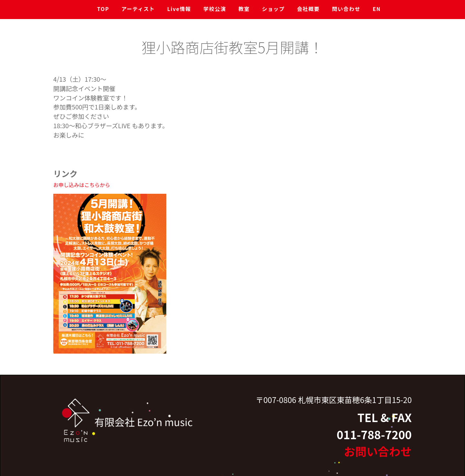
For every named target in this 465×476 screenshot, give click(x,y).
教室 (244, 9)
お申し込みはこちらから (82, 185)
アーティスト (138, 9)
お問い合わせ (378, 451)
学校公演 (215, 9)
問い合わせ (346, 9)
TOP (103, 9)
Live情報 (179, 9)
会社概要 (308, 9)
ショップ (273, 9)
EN (377, 9)
